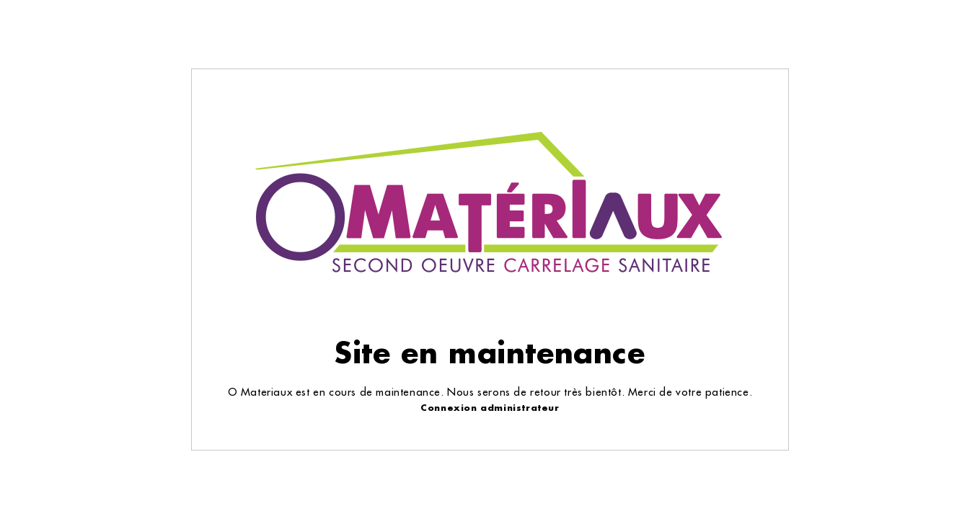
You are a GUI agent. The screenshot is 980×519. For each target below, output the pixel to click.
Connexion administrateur (490, 408)
